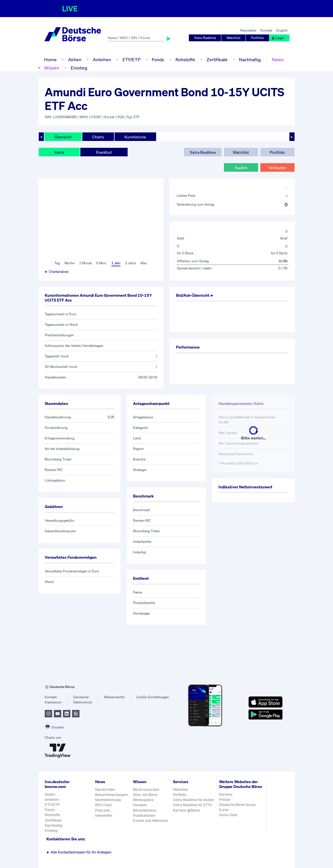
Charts (98, 137)
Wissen (52, 68)
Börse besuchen (146, 790)
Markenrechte (114, 697)
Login (278, 38)
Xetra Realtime (205, 38)
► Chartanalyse (57, 272)
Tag (57, 263)
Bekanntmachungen (112, 795)
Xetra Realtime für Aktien (193, 800)
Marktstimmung (108, 800)
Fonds (158, 60)
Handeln (140, 805)
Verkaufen (277, 168)
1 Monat (85, 263)
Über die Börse (145, 795)
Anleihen (102, 60)
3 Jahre (130, 263)
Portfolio (258, 38)
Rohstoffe (185, 60)
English (282, 30)
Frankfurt (104, 152)
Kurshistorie (135, 137)
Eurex (224, 810)
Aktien (75, 60)
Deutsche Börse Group (237, 805)
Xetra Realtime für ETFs (192, 805)
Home (50, 60)
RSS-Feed (103, 805)
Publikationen (144, 815)
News (278, 60)
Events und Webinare (150, 821)
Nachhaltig (250, 60)
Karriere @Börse (186, 810)
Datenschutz (83, 702)
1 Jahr (116, 263)
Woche (70, 263)
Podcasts (103, 810)
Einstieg (79, 68)
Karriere (226, 794)
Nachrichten (105, 790)
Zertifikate (217, 60)
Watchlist (233, 38)
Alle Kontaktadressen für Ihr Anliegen (79, 852)
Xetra (59, 152)
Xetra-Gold (228, 815)
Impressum (53, 702)
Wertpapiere (143, 800)
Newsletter (248, 30)
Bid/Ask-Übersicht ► (195, 295)
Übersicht (63, 137)
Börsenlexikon (145, 810)
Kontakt (266, 30)
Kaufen (241, 168)
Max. (144, 263)
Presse (225, 800)
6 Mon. (102, 263)
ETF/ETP (131, 60)
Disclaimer (81, 697)
